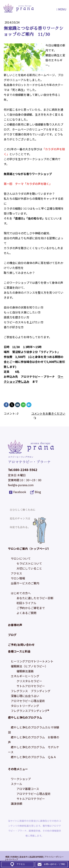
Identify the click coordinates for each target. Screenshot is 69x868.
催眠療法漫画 (25, 671)
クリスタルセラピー (29, 681)
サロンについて (21, 558)
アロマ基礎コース (28, 789)
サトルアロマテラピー (31, 799)
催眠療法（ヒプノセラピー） (29, 666)
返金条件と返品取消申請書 (31, 857)
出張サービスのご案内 (25, 583)
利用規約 (14, 857)
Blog (38, 492)
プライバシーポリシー (54, 857)
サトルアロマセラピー (31, 686)
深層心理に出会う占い (25, 696)
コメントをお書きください (48, 413)
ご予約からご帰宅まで (31, 608)
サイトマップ (12, 859)
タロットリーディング (25, 706)
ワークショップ (21, 779)
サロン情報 (18, 578)
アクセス (16, 573)
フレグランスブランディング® (30, 711)
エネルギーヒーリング (25, 676)
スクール (16, 784)
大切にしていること (29, 568)
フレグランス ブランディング (31, 691)
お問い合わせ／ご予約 (54, 864)
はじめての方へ (21, 593)
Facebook (20, 492)
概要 (7, 857)
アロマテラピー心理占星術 (34, 794)
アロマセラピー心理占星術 (28, 701)
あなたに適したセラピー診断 (35, 598)
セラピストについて (29, 563)
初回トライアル (26, 603)
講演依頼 (16, 804)
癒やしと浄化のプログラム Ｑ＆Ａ (34, 757)
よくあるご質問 (26, 613)
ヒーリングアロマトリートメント (32, 661)
